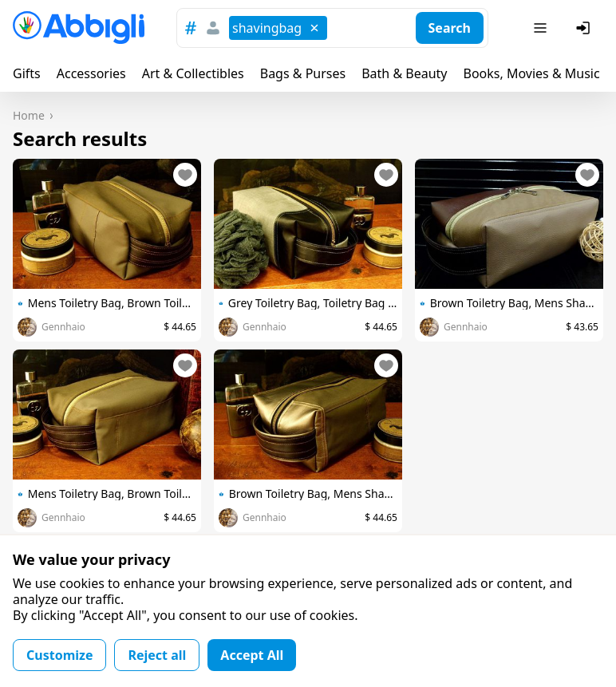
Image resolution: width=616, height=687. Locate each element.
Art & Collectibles (193, 73)
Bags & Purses (303, 73)
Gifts (27, 73)
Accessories (91, 73)
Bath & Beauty (404, 73)
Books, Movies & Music (531, 73)
